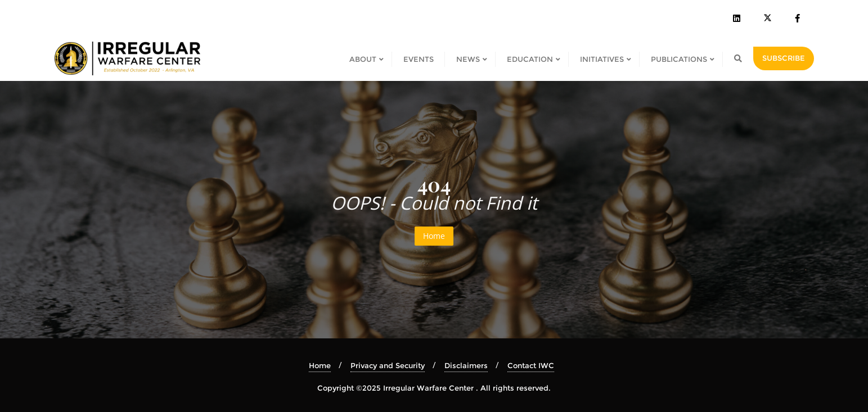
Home (434, 236)
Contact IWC (531, 365)
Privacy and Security (388, 365)
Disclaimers (466, 365)
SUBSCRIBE (784, 58)
